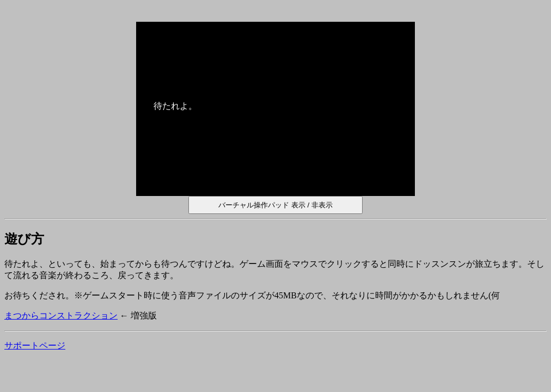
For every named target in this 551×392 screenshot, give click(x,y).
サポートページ (35, 345)
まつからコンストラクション (61, 316)
